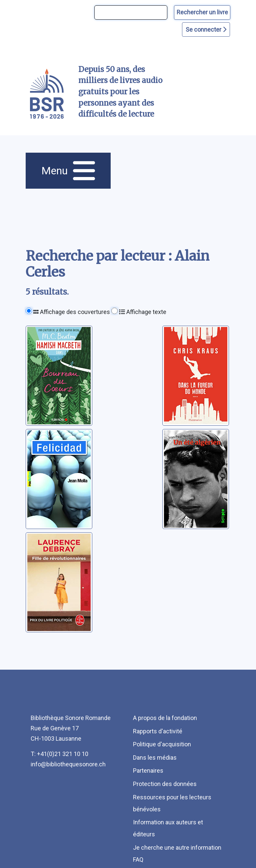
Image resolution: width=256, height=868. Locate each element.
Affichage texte (143, 312)
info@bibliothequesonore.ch (68, 764)
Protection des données (165, 784)
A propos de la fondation (165, 718)
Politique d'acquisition (162, 744)
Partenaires (148, 770)
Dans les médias (155, 757)
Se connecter (206, 29)
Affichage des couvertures (72, 312)
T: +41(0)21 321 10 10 (59, 754)
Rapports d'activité (158, 731)
